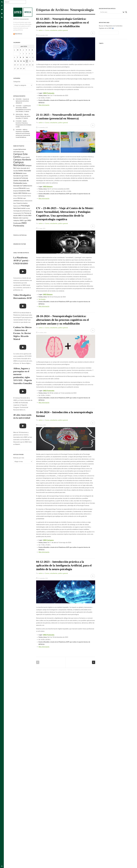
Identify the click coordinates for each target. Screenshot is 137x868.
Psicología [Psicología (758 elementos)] (25, 206)
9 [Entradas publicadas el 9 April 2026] (23, 57)
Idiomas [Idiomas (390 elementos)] (20, 198)
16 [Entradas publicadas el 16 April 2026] (24, 61)
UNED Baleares (48, 187)
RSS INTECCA (19, 34)
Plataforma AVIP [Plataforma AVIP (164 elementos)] (17, 206)
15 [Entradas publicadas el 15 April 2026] (21, 61)
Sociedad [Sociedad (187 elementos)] (28, 208)
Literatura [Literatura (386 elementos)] (16, 201)
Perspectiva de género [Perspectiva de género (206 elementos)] (22, 203)
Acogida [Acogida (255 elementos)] (16, 149)
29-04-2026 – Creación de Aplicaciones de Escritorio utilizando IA (22, 101)
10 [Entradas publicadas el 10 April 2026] (27, 57)
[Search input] (111, 12)
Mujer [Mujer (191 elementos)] (15, 203)
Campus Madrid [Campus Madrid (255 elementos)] (25, 157)
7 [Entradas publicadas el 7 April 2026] (17, 57)
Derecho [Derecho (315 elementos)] (30, 186)
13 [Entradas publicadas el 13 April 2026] (15, 61)
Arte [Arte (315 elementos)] (23, 152)
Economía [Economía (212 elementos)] (16, 188)
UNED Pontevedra (49, 391)
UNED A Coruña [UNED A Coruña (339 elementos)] (23, 216)
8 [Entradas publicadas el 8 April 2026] (20, 57)
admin (41, 30)
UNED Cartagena (48, 540)
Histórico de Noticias (20, 235)
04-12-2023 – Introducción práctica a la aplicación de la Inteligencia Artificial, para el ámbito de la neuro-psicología (64, 565)
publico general (63, 30)
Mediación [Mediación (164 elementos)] (22, 201)
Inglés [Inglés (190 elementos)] (24, 198)
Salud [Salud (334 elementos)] (15, 208)
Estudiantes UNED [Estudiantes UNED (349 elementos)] (24, 191)
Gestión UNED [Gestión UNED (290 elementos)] (17, 193)
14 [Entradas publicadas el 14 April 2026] (18, 61)
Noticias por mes (19, 458)
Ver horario (42, 299)
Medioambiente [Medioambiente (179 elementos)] (29, 201)
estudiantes (54, 30)
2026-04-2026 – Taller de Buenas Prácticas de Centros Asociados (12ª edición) (23, 116)
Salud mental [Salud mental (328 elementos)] (21, 208)
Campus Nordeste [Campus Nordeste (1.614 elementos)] (22, 160)
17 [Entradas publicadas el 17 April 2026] (27, 61)
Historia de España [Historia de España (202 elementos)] (22, 196)
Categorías (17, 82)
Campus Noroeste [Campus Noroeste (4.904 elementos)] (19, 164)
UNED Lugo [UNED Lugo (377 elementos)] (23, 221)
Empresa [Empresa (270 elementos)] (16, 191)
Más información (44, 105)
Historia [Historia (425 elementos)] (24, 193)
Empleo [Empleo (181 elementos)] (28, 188)
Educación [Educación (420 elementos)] (22, 188)
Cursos (47, 30)
